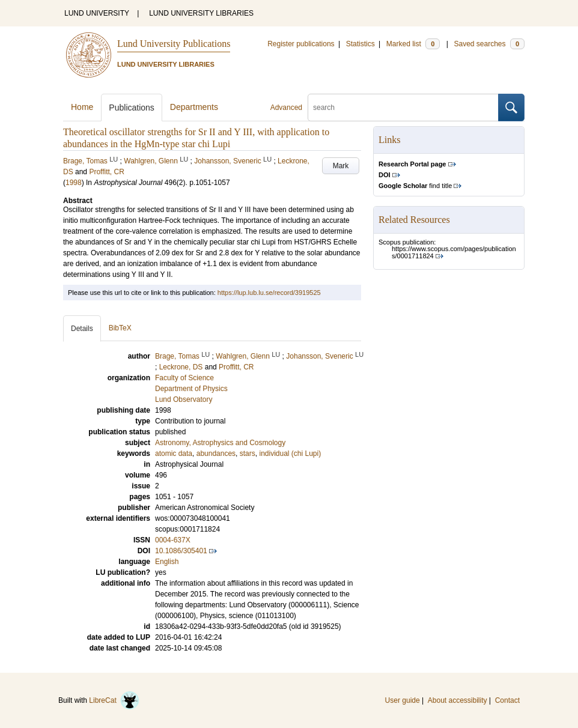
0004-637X (173, 540)
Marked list (413, 44)
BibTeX (120, 328)
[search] (403, 108)
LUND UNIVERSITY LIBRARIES (201, 13)
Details (82, 329)
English (167, 562)
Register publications (301, 44)
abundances (216, 453)
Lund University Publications (174, 44)
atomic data (174, 453)
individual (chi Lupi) (290, 453)
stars (248, 453)
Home (82, 107)
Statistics (360, 44)
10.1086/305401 (181, 551)
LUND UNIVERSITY (97, 13)
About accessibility (458, 700)
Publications (132, 108)
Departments (194, 107)
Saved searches (489, 44)
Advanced (286, 108)
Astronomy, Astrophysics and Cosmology (220, 443)
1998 (74, 183)
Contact (507, 700)
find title (415, 186)
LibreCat (114, 700)
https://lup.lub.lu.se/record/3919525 (269, 293)
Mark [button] (341, 166)
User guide (403, 700)
